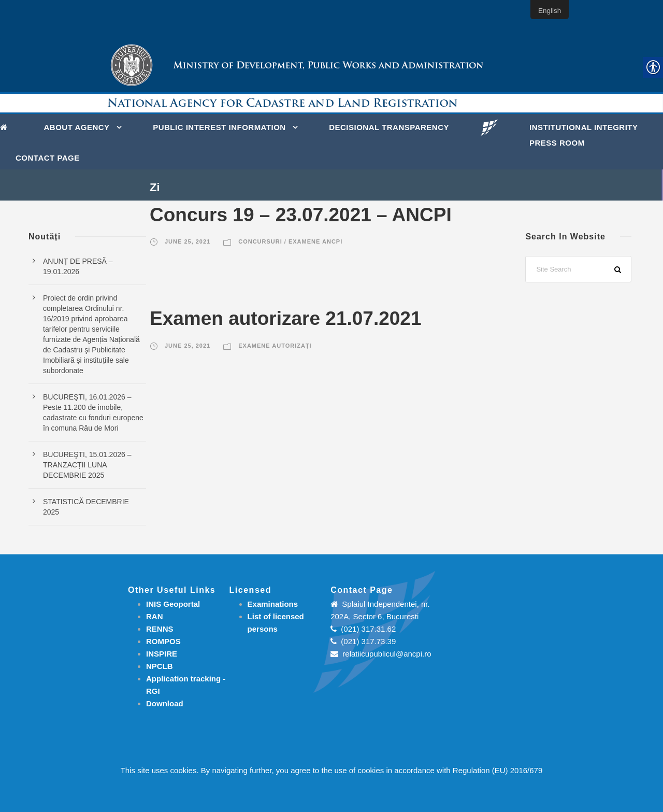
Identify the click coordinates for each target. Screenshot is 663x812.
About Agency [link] (77, 127)
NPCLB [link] (160, 666)
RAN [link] (155, 616)
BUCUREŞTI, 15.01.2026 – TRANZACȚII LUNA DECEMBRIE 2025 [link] (87, 465)
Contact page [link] (48, 158)
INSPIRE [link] (162, 654)
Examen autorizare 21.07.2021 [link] (286, 318)
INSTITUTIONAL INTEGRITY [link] (584, 127)
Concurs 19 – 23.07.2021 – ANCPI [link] (301, 215)
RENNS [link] (160, 629)
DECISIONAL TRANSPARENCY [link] (389, 127)
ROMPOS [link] (163, 641)
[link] (6, 126)
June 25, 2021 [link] (188, 241)
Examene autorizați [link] (275, 346)
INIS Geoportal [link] (173, 604)
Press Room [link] (557, 143)
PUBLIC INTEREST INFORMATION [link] (219, 127)
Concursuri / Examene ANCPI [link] (290, 241)
